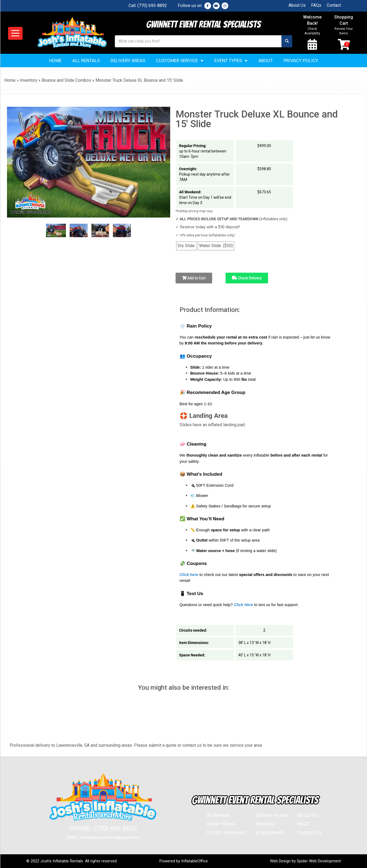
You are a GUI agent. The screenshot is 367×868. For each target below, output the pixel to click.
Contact (334, 5)
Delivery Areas (128, 61)
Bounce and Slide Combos (66, 80)
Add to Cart (194, 278)
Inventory (29, 80)
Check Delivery (247, 278)
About (266, 61)
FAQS (303, 824)
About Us (297, 5)
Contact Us (309, 832)
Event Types (231, 61)
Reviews (265, 824)
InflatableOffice (195, 861)
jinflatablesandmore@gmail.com (110, 837)
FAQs (316, 5)
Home (55, 61)
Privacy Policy (301, 61)
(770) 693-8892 (152, 6)
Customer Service (180, 61)
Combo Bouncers (226, 832)
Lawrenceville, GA (73, 745)
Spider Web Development (319, 861)
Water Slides (221, 824)
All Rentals (86, 61)
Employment (269, 832)
